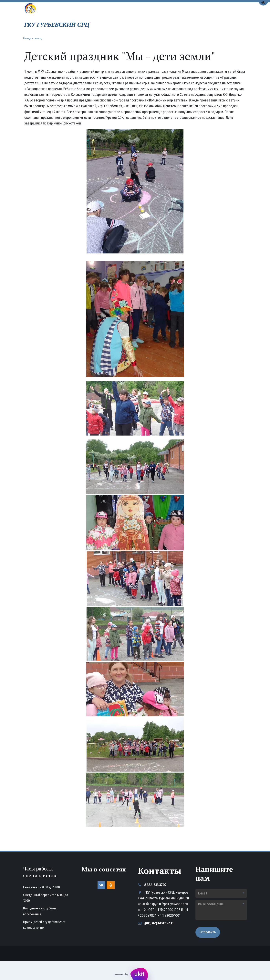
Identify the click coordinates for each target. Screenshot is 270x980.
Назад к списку (33, 38)
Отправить (208, 932)
